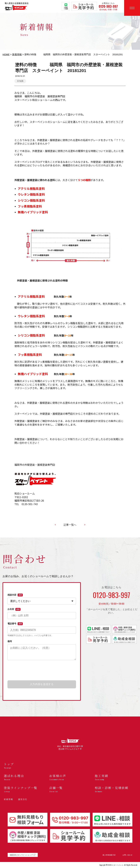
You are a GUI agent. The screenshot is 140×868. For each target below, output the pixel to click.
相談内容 (15, 595)
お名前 (14, 609)
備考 (10, 641)
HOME (6, 55)
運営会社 (23, 799)
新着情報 (17, 55)
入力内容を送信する (42, 684)
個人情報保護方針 (109, 855)
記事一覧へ (70, 525)
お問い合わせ (127, 855)
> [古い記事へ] (85, 525)
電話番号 (15, 624)
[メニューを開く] (132, 8)
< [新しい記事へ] (55, 525)
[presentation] (42, 670)
